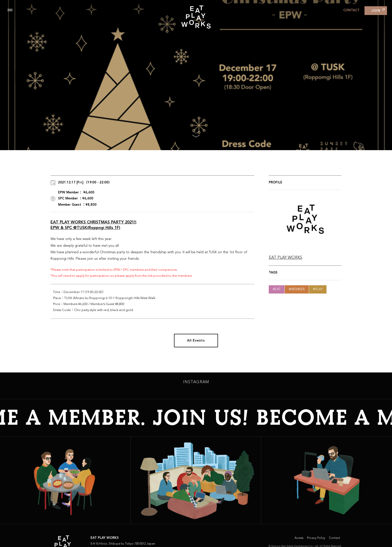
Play (319, 289)
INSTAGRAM (196, 384)
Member (298, 289)
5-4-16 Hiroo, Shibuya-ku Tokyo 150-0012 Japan (123, 545)
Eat (277, 289)
